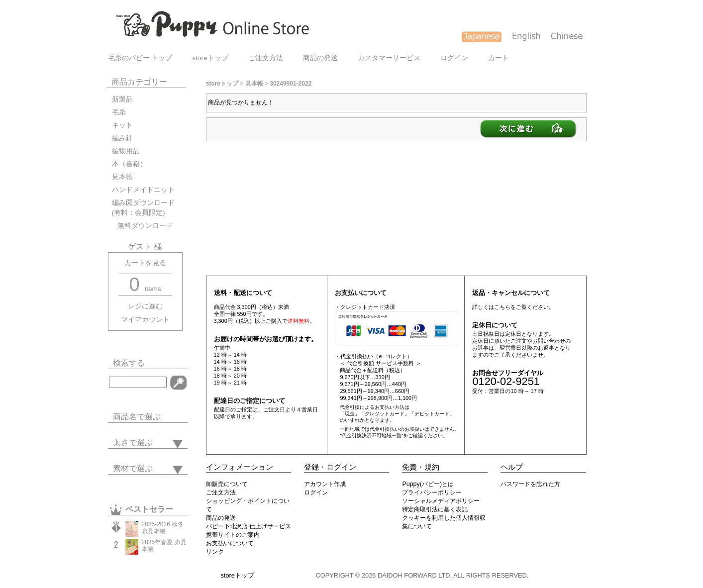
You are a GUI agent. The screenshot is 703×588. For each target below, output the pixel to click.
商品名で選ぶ (137, 417)
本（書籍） (129, 164)
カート (499, 58)
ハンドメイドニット (143, 190)
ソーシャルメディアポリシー (441, 501)
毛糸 (119, 112)
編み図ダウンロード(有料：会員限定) (143, 208)
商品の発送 (320, 58)
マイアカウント (145, 320)
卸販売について (227, 484)
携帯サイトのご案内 (233, 535)
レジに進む (145, 306)
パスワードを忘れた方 (530, 484)
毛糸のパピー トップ (140, 58)
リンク (215, 552)
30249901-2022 (291, 84)
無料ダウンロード (143, 226)
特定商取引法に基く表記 (435, 509)
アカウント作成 (325, 484)
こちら (502, 307)
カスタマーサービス (389, 58)
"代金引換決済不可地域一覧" (371, 436)
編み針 (122, 138)
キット (122, 125)
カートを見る (145, 263)
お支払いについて (230, 543)
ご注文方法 (266, 58)
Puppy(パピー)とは (428, 484)
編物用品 (126, 151)
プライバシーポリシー (432, 492)
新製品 (122, 99)
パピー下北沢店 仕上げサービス (249, 526)
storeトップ (210, 58)
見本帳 (122, 177)
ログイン (454, 58)
